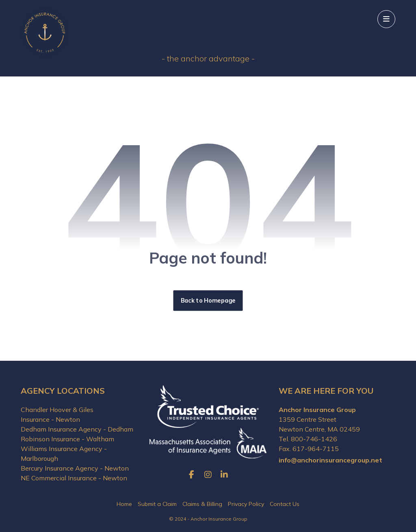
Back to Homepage (208, 301)
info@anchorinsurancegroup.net (330, 460)
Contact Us (285, 504)
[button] (386, 19)
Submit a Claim (157, 504)
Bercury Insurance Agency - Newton (75, 468)
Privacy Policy (246, 504)
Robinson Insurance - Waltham (67, 439)
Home (124, 504)
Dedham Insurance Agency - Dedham (77, 429)
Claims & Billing (202, 504)
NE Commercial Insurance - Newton (74, 478)
